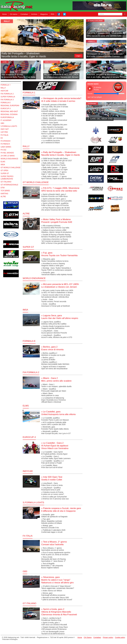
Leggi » (79, 56)
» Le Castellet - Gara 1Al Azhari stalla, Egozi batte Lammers (56, 457)
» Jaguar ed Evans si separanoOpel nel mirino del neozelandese (54, 368)
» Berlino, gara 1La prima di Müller (48, 359)
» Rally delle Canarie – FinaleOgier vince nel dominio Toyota (53, 164)
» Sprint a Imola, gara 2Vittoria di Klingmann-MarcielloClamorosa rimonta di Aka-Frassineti (59, 612)
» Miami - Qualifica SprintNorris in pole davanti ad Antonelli (54, 133)
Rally (7, 21)
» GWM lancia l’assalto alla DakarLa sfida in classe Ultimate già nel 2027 (57, 160)
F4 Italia (28, 536)
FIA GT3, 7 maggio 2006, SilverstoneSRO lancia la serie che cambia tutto (104, 34)
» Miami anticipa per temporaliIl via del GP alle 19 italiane (53, 115)
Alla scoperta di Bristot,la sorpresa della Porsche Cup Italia (18, 76)
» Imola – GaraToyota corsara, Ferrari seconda (54, 300)
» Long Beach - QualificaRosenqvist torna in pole (51, 489)
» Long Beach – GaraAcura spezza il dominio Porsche (54, 332)
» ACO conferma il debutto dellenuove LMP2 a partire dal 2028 (54, 423)
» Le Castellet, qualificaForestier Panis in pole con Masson (55, 419)
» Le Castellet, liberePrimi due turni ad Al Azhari (52, 466)
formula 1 (91, 41)
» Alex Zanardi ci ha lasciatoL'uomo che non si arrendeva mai (54, 128)
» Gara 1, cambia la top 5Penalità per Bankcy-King (51, 619)
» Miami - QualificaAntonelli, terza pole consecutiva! (54, 119)
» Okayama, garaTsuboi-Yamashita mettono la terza (55, 260)
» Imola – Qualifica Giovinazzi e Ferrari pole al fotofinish (55, 305)
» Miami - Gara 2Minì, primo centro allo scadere (56, 379)
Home (4, 14)
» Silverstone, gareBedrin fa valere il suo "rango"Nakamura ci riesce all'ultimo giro (57, 580)
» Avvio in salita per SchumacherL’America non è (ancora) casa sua (55, 498)
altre (5, 62)
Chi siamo (14, 14)
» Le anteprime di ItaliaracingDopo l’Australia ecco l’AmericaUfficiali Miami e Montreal (53, 400)
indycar (28, 471)
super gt (28, 247)
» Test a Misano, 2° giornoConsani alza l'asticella (54, 543)
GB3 (25, 571)
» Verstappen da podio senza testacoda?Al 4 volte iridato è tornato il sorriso (61, 100)
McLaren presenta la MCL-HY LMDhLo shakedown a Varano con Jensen (61, 76)
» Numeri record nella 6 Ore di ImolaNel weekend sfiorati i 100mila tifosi (55, 296)
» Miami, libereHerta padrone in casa (50, 394)
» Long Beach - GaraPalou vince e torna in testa (52, 484)
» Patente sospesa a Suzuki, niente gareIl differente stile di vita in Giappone (61, 510)
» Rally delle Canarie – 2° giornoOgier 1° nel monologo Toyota (54, 173)
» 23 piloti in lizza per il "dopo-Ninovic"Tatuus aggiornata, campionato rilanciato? (58, 587)
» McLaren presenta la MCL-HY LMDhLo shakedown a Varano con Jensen (60, 285)
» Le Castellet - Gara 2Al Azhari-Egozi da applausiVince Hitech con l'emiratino (55, 446)
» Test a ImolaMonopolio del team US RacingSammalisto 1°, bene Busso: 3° (53, 559)
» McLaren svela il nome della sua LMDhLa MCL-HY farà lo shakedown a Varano (57, 291)
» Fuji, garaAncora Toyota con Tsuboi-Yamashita (59, 254)
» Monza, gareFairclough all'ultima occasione (53, 594)
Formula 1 (29, 93)
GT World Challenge (95, 21)
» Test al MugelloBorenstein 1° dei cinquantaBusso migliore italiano (52, 566)
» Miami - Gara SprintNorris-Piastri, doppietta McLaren (54, 124)
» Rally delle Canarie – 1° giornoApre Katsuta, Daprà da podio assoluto (56, 177)
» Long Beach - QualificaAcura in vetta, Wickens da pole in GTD (57, 336)
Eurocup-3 (29, 437)
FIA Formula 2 (31, 372)
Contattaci (24, 14)
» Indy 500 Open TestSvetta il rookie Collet (52, 478)
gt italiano (30, 603)
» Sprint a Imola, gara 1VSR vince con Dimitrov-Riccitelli (54, 624)
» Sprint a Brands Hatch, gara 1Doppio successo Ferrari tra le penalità (56, 200)
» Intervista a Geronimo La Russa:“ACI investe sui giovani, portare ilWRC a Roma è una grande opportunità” (57, 241)
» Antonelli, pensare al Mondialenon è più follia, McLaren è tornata (55, 106)
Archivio (34, 14)
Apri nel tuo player (95, 97)
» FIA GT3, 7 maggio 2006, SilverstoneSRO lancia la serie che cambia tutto (60, 189)
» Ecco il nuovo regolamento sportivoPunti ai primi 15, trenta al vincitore (56, 554)
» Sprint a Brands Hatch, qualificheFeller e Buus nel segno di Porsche (55, 204)
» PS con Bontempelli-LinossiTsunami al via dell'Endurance (53, 633)
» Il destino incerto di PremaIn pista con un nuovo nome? (53, 493)
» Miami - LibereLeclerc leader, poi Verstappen (53, 137)
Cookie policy (120, 637)
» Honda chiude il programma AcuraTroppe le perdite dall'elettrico (55, 327)
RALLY (26, 146)
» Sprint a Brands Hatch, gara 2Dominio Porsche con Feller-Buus (54, 195)
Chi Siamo (88, 637)
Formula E (29, 341)
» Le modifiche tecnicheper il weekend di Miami (50, 142)
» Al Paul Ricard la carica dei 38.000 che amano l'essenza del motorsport (55, 209)
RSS (53, 14)
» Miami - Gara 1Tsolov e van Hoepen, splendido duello (56, 385)
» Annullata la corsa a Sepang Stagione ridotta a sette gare (53, 265)
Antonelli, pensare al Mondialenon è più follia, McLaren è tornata (103, 76)
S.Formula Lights (33, 502)
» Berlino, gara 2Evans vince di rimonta (52, 348)
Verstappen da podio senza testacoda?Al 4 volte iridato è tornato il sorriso (105, 55)
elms (26, 406)
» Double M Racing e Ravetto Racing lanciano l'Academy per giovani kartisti (56, 236)
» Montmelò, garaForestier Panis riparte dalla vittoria (55, 428)
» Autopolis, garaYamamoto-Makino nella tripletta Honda (57, 273)
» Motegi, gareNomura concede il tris (50, 527)
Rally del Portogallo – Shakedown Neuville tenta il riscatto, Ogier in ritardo (24, 55)
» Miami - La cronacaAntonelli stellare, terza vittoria (53, 110)
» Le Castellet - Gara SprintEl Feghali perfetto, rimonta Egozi (54, 453)
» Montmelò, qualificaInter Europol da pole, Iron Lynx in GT (56, 432)
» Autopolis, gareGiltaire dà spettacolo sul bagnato (54, 516)
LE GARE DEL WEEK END (100, 119)
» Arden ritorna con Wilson (52, 591)
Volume (90, 94)
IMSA (25, 310)
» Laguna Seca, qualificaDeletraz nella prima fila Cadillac (54, 323)
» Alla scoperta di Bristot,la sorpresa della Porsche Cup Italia (55, 227)
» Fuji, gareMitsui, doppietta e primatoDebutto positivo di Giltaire (52, 521)
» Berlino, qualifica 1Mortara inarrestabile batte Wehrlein (55, 363)
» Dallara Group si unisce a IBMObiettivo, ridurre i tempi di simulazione (56, 231)
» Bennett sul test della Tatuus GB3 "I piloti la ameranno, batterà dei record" (57, 599)
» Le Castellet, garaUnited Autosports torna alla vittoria (58, 413)
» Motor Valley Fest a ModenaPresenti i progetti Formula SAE (57, 221)
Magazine (44, 14)
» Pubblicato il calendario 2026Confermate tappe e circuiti (53, 531)
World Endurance (52, 62)
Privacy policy (108, 637)
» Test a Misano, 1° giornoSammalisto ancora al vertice (53, 549)
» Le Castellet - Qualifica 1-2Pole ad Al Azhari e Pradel (52, 462)
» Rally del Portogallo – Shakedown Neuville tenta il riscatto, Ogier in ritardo (60, 154)
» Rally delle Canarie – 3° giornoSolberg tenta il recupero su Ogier (54, 169)
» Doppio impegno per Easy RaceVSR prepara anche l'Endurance (54, 628)
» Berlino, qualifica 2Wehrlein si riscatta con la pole (53, 354)
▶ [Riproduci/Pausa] (90, 88)
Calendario (92, 104)
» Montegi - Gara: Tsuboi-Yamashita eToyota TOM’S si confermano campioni (56, 269)
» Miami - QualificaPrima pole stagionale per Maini (54, 390)
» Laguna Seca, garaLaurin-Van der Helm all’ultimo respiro (60, 317)
